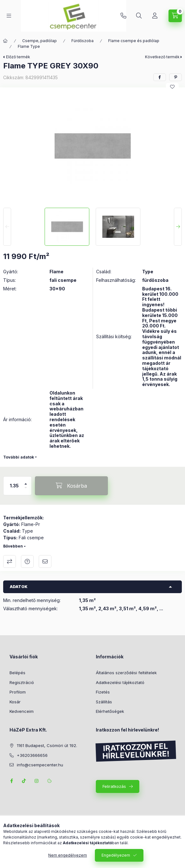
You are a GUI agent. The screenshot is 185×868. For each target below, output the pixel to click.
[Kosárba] (71, 486)
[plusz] (26, 481)
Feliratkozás (114, 786)
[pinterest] (175, 77)
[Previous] (7, 227)
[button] (93, 146)
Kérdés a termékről (27, 561)
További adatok (19, 457)
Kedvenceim (22, 711)
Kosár (15, 702)
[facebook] (160, 77)
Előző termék (18, 57)
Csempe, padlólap (40, 41)
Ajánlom (45, 561)
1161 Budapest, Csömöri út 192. (47, 745)
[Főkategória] (5, 41)
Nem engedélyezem (68, 855)
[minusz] (26, 490)
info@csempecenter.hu (40, 765)
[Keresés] (139, 16)
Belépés (17, 673)
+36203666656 (123, 16)
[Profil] (155, 16)
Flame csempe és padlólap (134, 41)
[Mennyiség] (14, 486)
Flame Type (29, 46)
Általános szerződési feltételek (126, 673)
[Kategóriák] (9, 16)
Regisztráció (22, 682)
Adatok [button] (19, 587)
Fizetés (103, 692)
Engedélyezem (116, 855)
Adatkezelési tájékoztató (120, 682)
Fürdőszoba (83, 41)
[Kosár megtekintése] (175, 16)
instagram (37, 781)
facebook (11, 781)
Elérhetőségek (110, 711)
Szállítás (104, 702)
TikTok (24, 781)
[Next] (178, 227)
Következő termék (162, 57)
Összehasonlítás (10, 561)
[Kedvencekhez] (172, 87)
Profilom (18, 692)
